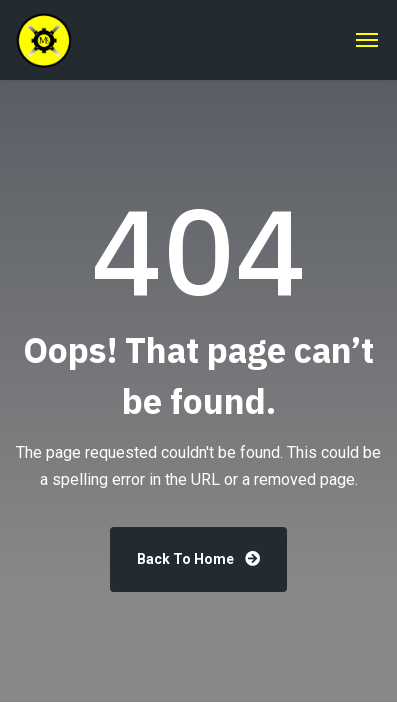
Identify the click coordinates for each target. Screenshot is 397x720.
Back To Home (198, 559)
